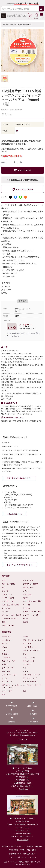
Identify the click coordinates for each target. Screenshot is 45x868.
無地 (4, 580)
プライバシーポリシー (17, 857)
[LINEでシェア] (20, 197)
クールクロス (7, 682)
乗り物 (26, 618)
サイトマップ (31, 857)
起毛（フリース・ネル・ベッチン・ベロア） (12, 686)
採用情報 (39, 846)
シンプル (5, 612)
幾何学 (26, 598)
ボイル (4, 647)
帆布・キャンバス (9, 661)
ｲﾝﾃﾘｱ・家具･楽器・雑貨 (32, 601)
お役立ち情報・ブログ (17, 850)
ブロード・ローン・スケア (33, 640)
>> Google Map (23, 789)
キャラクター (28, 587)
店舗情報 (30, 846)
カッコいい (6, 608)
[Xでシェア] (11, 197)
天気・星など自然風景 (10, 605)
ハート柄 (26, 605)
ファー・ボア (7, 691)
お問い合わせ (31, 850)
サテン (26, 671)
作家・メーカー (8, 625)
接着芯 (29, 24)
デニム (26, 591)
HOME (5, 24)
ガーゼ (26, 637)
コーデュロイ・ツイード (32, 685)
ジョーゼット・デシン (31, 675)
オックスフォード (30, 647)
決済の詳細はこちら (14, 514)
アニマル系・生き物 (31, 584)
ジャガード (27, 664)
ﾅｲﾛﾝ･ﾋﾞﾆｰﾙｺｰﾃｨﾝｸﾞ (30, 678)
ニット (26, 668)
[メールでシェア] (25, 197)
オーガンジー (7, 640)
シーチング (6, 637)
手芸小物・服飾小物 (17, 24)
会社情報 (5, 846)
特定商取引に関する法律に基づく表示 (22, 854)
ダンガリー (27, 643)
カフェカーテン (29, 661)
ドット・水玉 (28, 580)
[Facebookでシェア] (16, 197)
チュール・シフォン (9, 675)
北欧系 (26, 622)
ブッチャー (6, 657)
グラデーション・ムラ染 (32, 612)
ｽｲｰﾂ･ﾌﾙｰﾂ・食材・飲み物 (12, 615)
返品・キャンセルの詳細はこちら (19, 565)
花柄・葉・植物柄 (9, 584)
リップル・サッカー (31, 682)
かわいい (26, 608)
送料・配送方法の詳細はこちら (19, 478)
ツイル (4, 650)
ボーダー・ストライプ (10, 618)
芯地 (25, 691)
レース (4, 678)
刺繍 (4, 622)
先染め (4, 664)
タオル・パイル (29, 657)
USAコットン (7, 594)
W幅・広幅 (6, 671)
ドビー (26, 654)
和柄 (4, 587)
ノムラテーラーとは (18, 846)
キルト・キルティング (31, 650)
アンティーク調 (8, 601)
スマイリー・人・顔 (31, 615)
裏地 (4, 694)
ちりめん (5, 654)
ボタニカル (27, 594)
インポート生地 (8, 598)
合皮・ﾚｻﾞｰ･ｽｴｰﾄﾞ (9, 668)
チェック (5, 591)
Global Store (22, 739)
